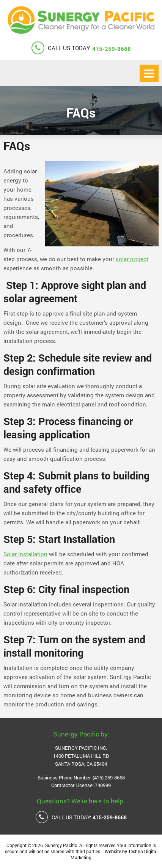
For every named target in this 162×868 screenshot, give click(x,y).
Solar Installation (25, 554)
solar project (132, 259)
